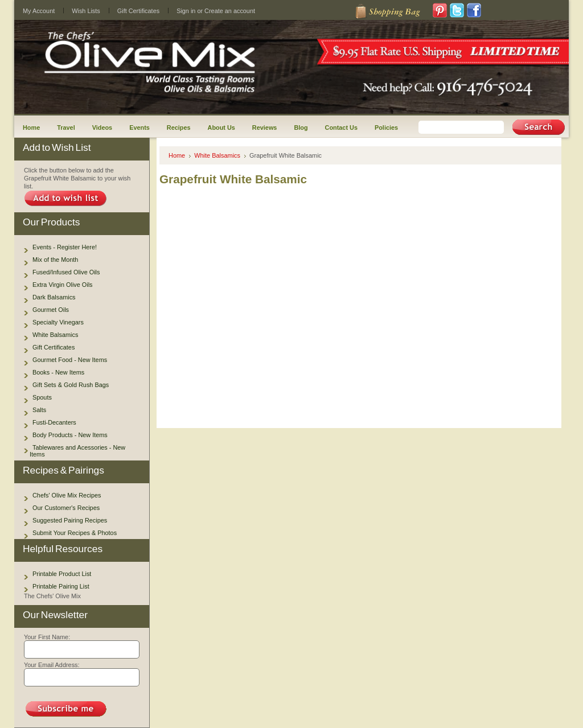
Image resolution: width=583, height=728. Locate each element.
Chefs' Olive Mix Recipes (67, 495)
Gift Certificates (138, 11)
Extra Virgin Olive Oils (63, 285)
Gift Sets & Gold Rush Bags (71, 385)
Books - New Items (58, 372)
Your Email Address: (52, 665)
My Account (39, 11)
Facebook (474, 11)
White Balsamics (55, 335)
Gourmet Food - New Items (70, 360)
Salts (39, 410)
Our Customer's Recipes (66, 508)
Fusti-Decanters (54, 422)
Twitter (457, 11)
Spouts (42, 397)
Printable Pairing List (61, 586)
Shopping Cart (387, 12)
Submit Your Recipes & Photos (75, 533)
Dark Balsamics (54, 297)
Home (177, 155)
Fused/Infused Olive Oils (66, 272)
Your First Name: (47, 637)
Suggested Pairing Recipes (70, 520)
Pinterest (440, 11)
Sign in (186, 11)
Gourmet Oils (51, 310)
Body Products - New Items (70, 435)
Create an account (230, 11)
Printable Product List (62, 574)
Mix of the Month (55, 260)
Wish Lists (86, 11)
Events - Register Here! (65, 247)
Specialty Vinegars (58, 322)
